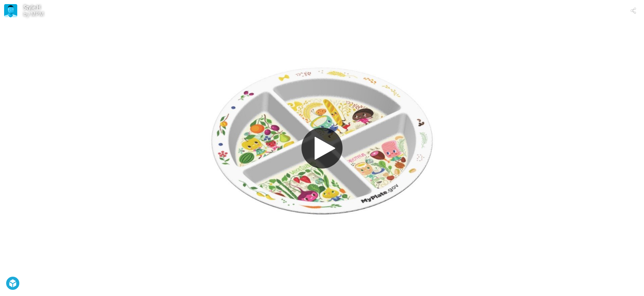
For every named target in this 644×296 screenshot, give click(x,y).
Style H (32, 7)
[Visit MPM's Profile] (11, 11)
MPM (37, 14)
